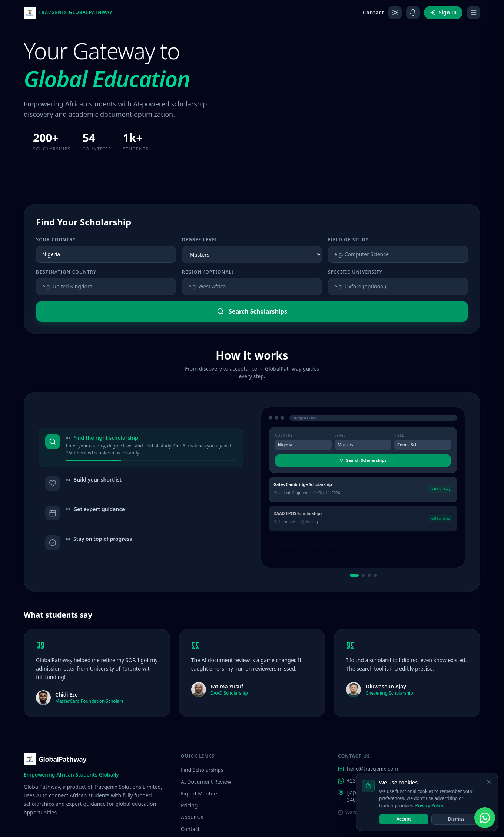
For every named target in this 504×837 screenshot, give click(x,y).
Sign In (443, 12)
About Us (192, 776)
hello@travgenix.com (368, 727)
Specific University (355, 272)
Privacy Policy (430, 806)
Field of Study (348, 240)
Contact (373, 12)
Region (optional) (208, 272)
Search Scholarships (252, 311)
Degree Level (200, 240)
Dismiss (456, 819)
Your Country (56, 240)
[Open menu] (474, 13)
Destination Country (66, 272)
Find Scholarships (202, 729)
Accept (404, 819)
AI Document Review (206, 740)
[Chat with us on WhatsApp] (485, 818)
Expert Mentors (200, 752)
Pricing (189, 764)
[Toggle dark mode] (395, 13)
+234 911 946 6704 (365, 739)
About (350, 819)
